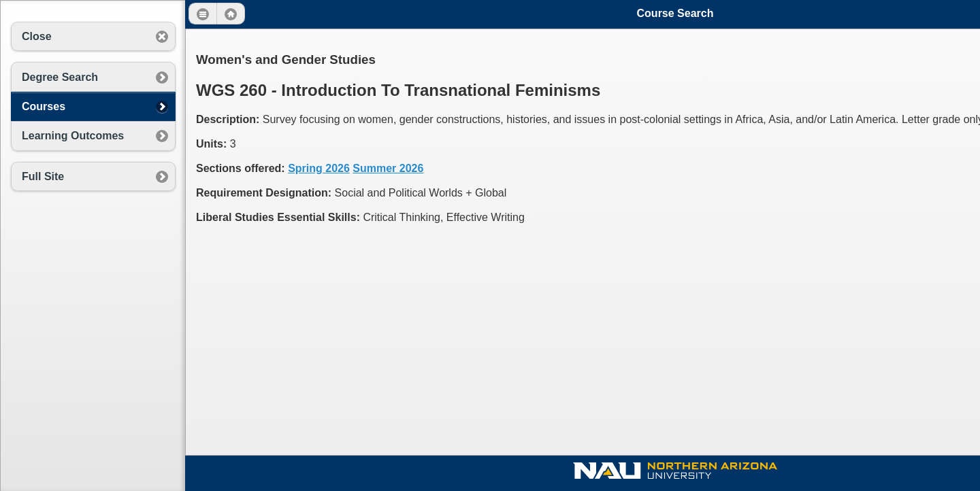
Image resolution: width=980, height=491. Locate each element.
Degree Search (60, 77)
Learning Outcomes (73, 136)
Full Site (43, 176)
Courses (44, 106)
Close (37, 36)
